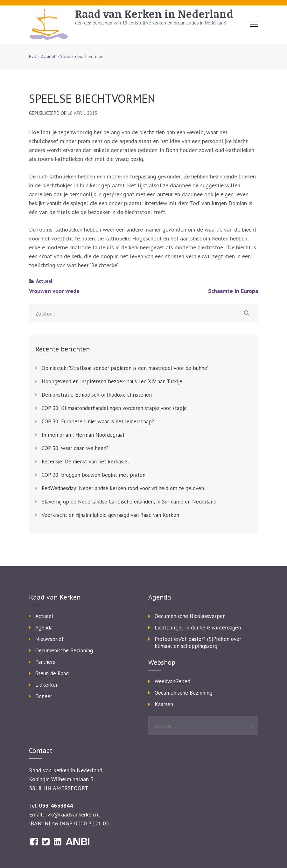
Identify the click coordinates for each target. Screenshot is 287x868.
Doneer (44, 696)
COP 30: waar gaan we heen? (75, 448)
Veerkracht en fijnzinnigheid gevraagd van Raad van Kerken (110, 515)
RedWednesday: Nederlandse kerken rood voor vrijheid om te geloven (123, 488)
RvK (33, 56)
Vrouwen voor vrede (54, 291)
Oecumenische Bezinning (64, 650)
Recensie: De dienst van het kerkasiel (85, 462)
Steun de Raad (52, 673)
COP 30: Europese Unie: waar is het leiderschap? (98, 421)
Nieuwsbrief (49, 639)
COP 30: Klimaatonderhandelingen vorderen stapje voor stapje (114, 408)
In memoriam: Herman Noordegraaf (83, 435)
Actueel (48, 56)
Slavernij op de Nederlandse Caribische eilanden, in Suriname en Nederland (129, 502)
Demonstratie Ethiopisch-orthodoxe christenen (97, 395)
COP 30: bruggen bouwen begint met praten (94, 475)
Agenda (44, 628)
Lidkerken (47, 685)
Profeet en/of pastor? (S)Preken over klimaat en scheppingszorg (198, 642)
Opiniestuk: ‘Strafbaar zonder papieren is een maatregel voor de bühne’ (125, 368)
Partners (45, 662)
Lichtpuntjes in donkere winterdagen (198, 628)
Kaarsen (164, 704)
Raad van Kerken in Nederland (154, 14)
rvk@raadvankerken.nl (73, 814)
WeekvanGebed (172, 681)
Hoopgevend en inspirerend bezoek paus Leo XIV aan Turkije (112, 381)
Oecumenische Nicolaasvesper (190, 616)
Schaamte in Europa (233, 291)
